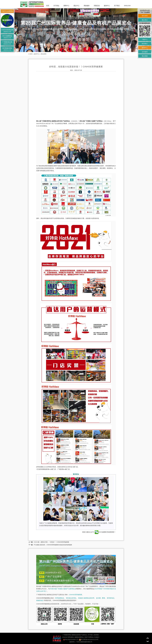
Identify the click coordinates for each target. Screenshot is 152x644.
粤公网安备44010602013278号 (89, 639)
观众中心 (76, 6)
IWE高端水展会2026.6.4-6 (7, 49)
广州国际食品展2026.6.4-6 (7, 43)
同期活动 (97, 6)
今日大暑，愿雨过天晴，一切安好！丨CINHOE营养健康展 (51, 542)
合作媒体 (145, 52)
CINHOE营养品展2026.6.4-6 (7, 31)
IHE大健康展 (101, 532)
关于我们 (117, 6)
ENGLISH (127, 6)
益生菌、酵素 (101, 598)
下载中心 (145, 39)
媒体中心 (107, 6)
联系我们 (97, 635)
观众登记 (145, 20)
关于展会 (56, 6)
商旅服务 (87, 6)
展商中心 (66, 6)
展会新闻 (44, 54)
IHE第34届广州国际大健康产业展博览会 (63, 589)
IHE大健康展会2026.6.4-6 (7, 37)
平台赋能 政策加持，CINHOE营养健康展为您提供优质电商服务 (53, 545)
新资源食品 (111, 598)
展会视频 (145, 56)
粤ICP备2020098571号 (71, 639)
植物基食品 (40, 600)
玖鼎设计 (97, 637)
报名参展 (145, 16)
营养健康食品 (60, 598)
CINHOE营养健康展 (75, 595)
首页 (48, 6)
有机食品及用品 (71, 598)
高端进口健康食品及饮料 (86, 598)
